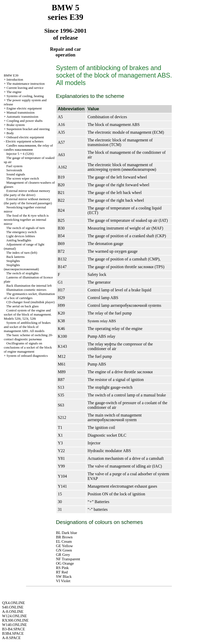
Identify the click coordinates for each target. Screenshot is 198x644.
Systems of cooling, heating (25, 96)
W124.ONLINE (14, 616)
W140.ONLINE (14, 625)
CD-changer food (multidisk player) (31, 302)
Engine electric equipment (24, 108)
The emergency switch (21, 232)
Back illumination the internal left (29, 286)
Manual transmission (20, 112)
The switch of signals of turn (25, 228)
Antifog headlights (19, 240)
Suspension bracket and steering (28, 129)
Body (10, 133)
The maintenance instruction (26, 84)
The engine (14, 92)
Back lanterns (16, 257)
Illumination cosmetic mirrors (26, 290)
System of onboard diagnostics (27, 356)
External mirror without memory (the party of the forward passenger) (28, 201)
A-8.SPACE (11, 638)
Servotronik (14, 170)
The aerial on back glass (22, 306)
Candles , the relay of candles (28, 147)
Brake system (15, 125)
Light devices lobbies (21, 236)
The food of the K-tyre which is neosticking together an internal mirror (26, 220)
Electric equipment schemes (24, 141)
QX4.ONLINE (14, 603)
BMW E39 (11, 75)
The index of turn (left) (22, 253)
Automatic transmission (22, 117)
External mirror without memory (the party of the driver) (27, 193)
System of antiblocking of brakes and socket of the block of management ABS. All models (27, 327)
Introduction (15, 79)
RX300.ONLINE (15, 620)
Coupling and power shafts (24, 121)
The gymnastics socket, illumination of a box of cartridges (29, 296)
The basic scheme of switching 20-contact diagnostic (28, 337)
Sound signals (16, 174)
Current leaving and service (25, 88)
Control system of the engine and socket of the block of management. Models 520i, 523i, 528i (28, 314)
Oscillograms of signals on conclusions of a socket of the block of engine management (28, 347)
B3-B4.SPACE (14, 629)
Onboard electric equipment (25, 137)
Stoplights (13, 261)
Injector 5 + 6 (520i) (20, 154)
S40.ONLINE (13, 607)
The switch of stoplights (22, 273)
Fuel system (14, 166)
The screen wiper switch (23, 178)
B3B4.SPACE (13, 633)
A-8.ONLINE (13, 612)
